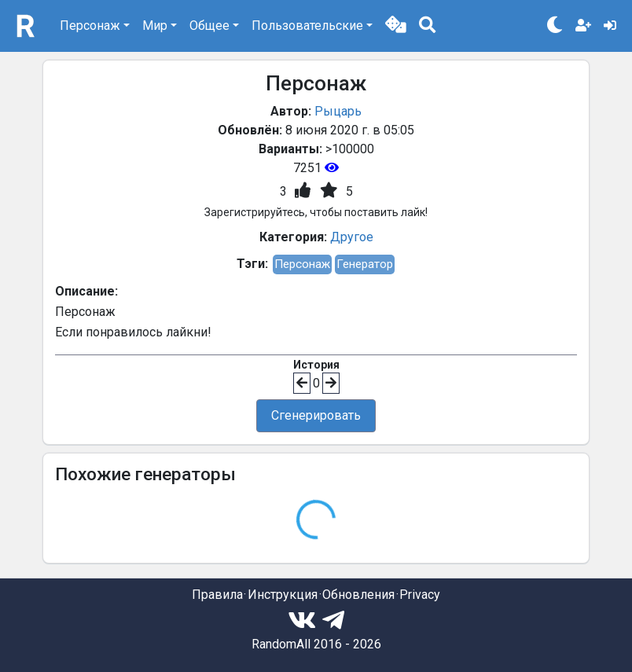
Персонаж (302, 264)
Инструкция (283, 595)
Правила (217, 595)
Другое (352, 237)
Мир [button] (155, 26)
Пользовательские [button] (307, 26)
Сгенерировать (316, 415)
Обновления (358, 595)
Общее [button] (209, 26)
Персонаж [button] (90, 26)
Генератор (365, 264)
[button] (396, 26)
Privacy (420, 595)
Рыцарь (338, 111)
